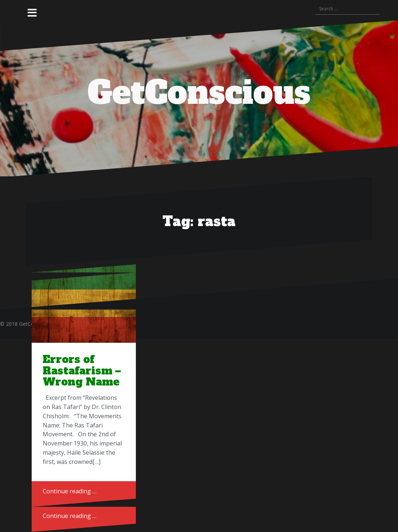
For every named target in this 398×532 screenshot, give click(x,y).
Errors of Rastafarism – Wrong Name (82, 371)
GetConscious (199, 93)
